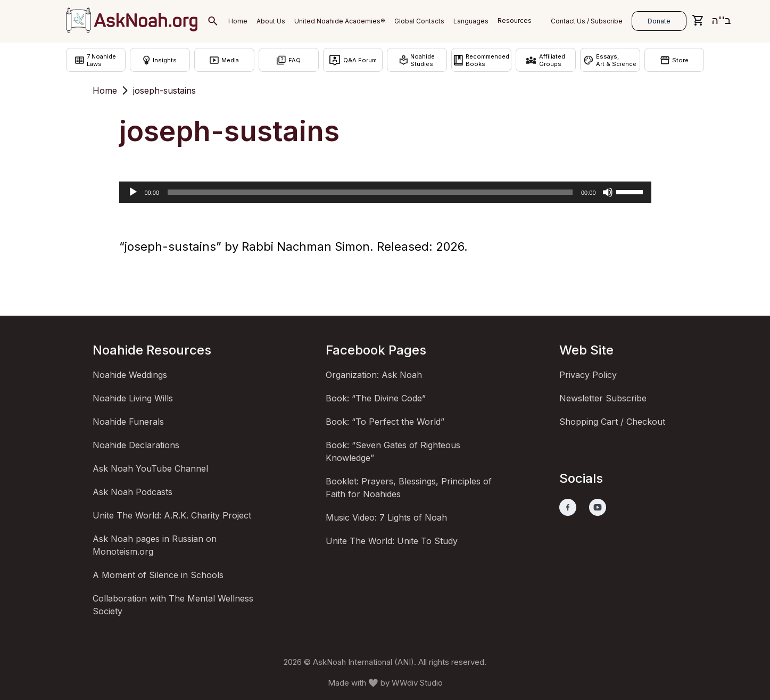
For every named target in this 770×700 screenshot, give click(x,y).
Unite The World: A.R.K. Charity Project (172, 515)
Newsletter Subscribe (603, 398)
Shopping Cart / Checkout (612, 422)
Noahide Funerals (128, 422)
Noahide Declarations (136, 445)
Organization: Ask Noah (374, 375)
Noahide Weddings (130, 375)
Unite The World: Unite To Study (392, 541)
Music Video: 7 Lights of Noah (386, 517)
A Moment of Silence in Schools (158, 575)
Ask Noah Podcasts (133, 492)
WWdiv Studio (417, 683)
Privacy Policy (588, 375)
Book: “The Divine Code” (376, 398)
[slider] (370, 192)
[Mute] (608, 192)
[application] (385, 192)
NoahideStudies (417, 60)
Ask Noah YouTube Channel (150, 468)
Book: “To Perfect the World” (385, 422)
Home (105, 90)
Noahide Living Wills (133, 398)
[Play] (133, 192)
